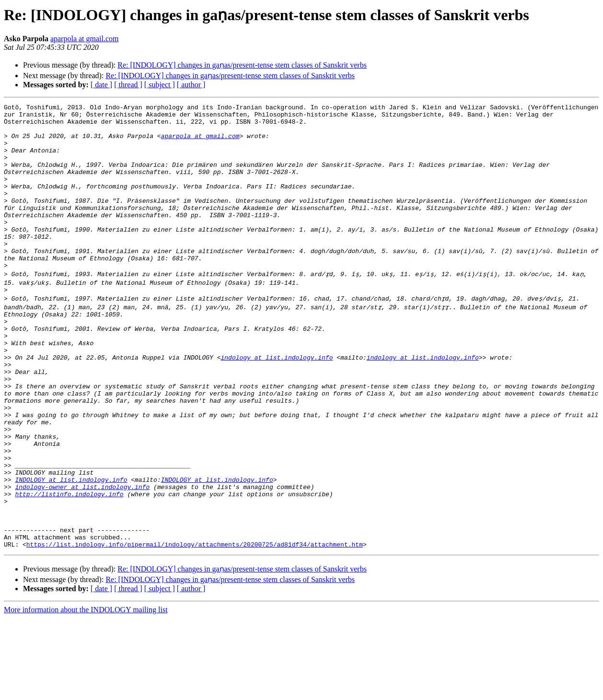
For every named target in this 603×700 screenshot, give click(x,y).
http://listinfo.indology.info (69, 566)
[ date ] (101, 85)
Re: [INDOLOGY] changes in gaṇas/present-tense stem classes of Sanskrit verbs (242, 65)
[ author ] (191, 85)
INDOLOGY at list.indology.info (71, 548)
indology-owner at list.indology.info (82, 557)
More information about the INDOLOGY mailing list (86, 692)
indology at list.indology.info (277, 402)
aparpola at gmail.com (85, 39)
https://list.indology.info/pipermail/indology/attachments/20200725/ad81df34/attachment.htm (195, 626)
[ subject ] (160, 85)
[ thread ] (128, 85)
